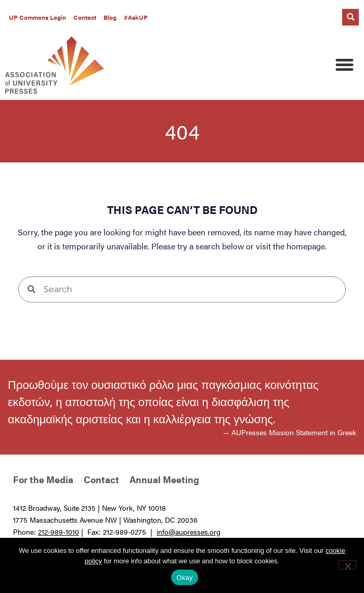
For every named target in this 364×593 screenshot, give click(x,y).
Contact (85, 17)
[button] (350, 17)
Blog (110, 17)
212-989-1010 (58, 532)
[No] (347, 565)
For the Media (43, 479)
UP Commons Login (37, 17)
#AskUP (136, 17)
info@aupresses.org (188, 532)
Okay (184, 578)
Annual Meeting (164, 479)
